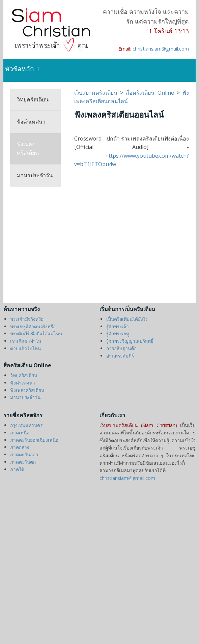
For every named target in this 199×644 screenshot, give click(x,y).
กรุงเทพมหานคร (26, 425)
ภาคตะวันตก (23, 462)
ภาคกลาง (20, 447)
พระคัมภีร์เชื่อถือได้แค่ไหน (36, 333)
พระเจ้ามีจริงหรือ (27, 319)
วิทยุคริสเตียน (33, 99)
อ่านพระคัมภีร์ (120, 356)
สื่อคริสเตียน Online (150, 93)
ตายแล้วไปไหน (25, 348)
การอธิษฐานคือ (121, 348)
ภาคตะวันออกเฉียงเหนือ (34, 440)
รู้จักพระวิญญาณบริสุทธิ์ (130, 341)
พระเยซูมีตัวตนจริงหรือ (33, 326)
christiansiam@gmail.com (161, 49)
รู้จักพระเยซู (118, 333)
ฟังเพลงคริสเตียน (28, 149)
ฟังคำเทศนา (31, 122)
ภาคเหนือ (20, 433)
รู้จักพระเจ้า (118, 326)
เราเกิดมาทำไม (26, 341)
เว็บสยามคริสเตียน (97, 93)
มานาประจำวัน (35, 175)
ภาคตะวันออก (24, 454)
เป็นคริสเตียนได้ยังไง (127, 319)
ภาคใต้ (17, 469)
